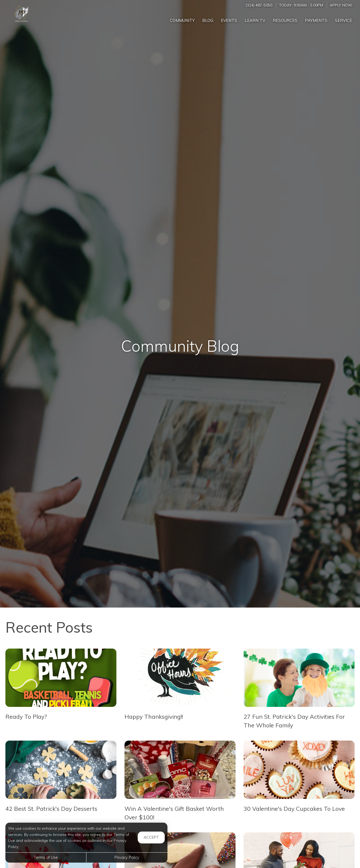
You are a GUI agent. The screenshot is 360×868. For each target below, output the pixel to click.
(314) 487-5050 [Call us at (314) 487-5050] (259, 5)
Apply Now (341, 5)
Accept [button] (151, 837)
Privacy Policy (127, 857)
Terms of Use (46, 857)
